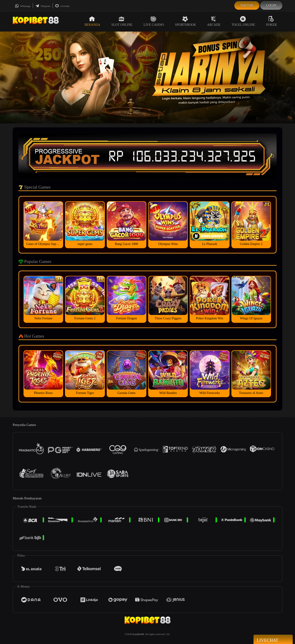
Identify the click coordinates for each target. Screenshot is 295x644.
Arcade (214, 21)
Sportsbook (185, 21)
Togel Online (243, 21)
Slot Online (122, 21)
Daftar (247, 5)
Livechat (62, 6)
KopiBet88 (138, 634)
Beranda (92, 21)
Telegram (43, 6)
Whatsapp (23, 6)
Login (271, 5)
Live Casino (154, 21)
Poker (271, 21)
